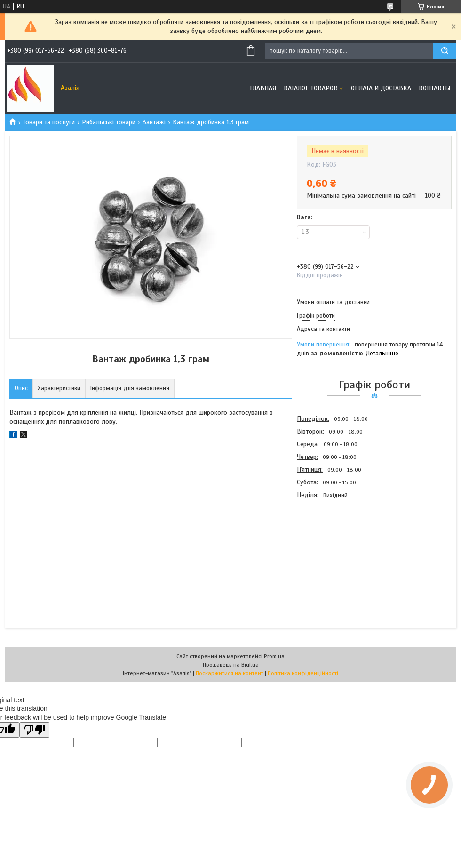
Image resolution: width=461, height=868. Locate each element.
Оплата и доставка (381, 88)
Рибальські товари (109, 122)
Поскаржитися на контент (230, 673)
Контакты (434, 88)
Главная (263, 88)
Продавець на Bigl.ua (231, 665)
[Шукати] (445, 51)
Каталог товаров (311, 88)
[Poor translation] (34, 730)
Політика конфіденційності (303, 673)
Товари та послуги (49, 122)
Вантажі (154, 122)
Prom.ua (274, 656)
